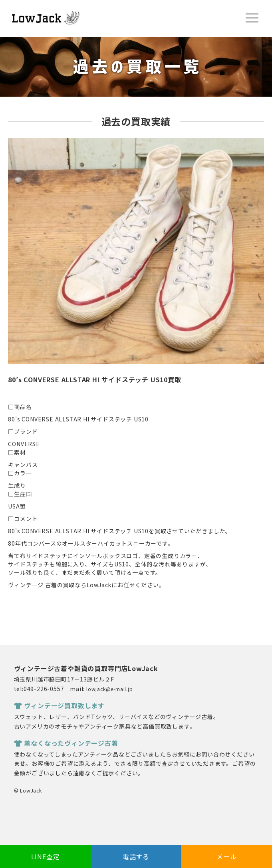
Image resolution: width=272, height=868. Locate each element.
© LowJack (28, 790)
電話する (136, 856)
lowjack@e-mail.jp (110, 689)
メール (226, 856)
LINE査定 (46, 856)
